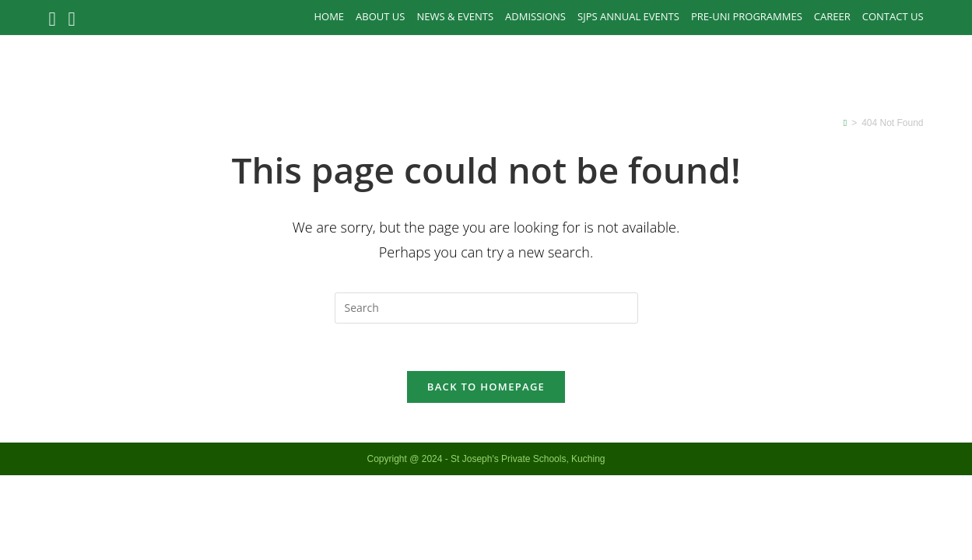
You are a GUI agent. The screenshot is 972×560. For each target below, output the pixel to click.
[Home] (845, 123)
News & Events (455, 16)
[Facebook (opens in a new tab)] (55, 19)
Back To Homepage (486, 387)
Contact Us (893, 16)
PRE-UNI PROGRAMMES (747, 16)
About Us (380, 16)
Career (832, 16)
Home (329, 16)
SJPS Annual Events (628, 16)
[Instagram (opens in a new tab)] (72, 19)
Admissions (535, 16)
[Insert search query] (486, 308)
